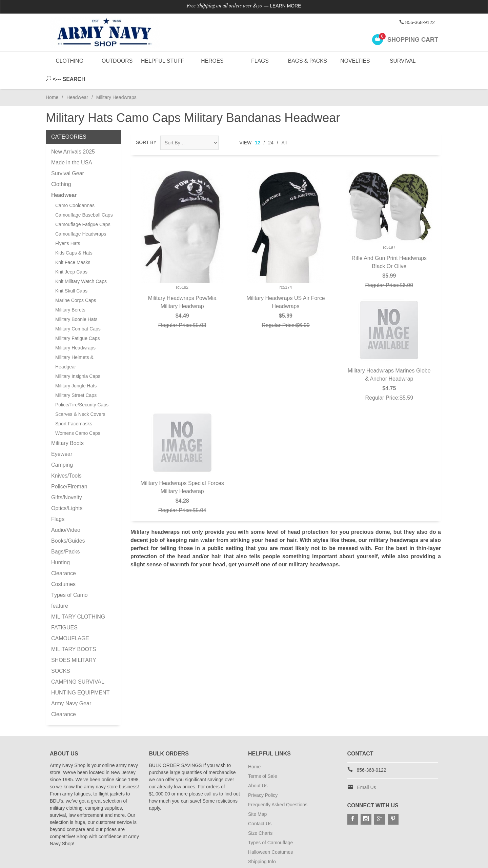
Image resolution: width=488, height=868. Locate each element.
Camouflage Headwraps (81, 215)
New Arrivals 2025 (73, 133)
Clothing (70, 61)
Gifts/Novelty (67, 479)
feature (60, 587)
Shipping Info (262, 843)
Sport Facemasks (74, 405)
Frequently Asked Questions (278, 786)
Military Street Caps (76, 377)
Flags (260, 61)
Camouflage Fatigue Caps (83, 206)
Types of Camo (69, 576)
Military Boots (67, 425)
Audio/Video (66, 511)
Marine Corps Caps (76, 282)
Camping (62, 446)
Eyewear (62, 435)
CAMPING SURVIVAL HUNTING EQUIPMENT (80, 669)
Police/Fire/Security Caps (82, 386)
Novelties (355, 61)
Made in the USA (72, 144)
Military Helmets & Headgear (74, 343)
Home (52, 79)
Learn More (286, 6)
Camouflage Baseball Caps (84, 196)
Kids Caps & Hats (74, 234)
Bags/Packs (65, 533)
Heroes (212, 61)
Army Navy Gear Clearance (71, 690)
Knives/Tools (66, 457)
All (284, 124)
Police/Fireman (69, 468)
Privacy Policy (263, 776)
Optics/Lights (67, 490)
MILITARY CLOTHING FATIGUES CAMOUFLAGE (78, 609)
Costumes (63, 566)
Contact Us (260, 805)
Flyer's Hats (68, 225)
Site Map (257, 795)
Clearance (64, 555)
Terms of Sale (263, 758)
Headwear (77, 79)
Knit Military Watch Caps (81, 263)
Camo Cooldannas (75, 187)
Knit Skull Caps (71, 272)
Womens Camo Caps (78, 415)
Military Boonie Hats (76, 301)
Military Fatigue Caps (78, 320)
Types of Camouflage (270, 824)
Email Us (367, 769)
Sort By (146, 124)
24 (271, 124)
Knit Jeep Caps (71, 253)
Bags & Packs (307, 61)
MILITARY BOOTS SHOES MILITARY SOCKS (74, 641)
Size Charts (260, 814)
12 (258, 124)
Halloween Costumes (270, 833)
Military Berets (70, 291)
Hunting (60, 544)
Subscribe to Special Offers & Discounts (290, 852)
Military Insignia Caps (78, 358)
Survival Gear (68, 155)
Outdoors (117, 61)
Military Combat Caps (78, 310)
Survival (403, 61)
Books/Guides (68, 522)
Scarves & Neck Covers (80, 396)
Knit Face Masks (73, 244)
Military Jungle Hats (76, 367)
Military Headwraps (75, 329)
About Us (258, 767)
